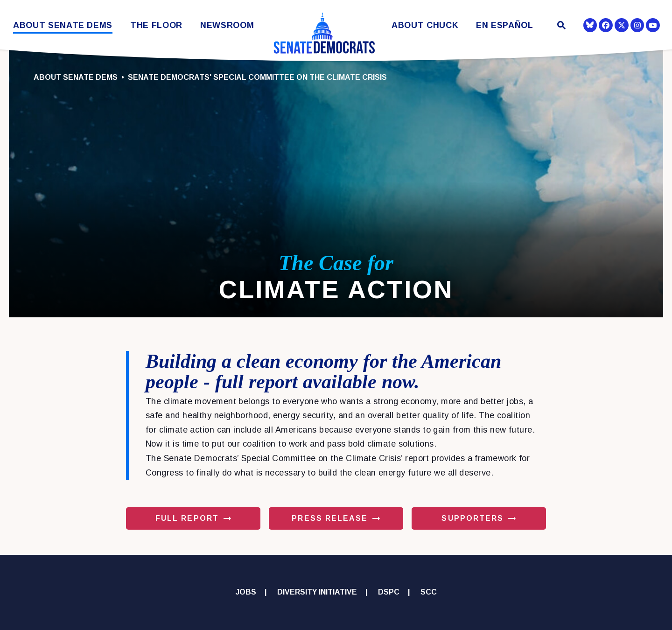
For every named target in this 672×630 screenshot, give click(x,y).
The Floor (156, 25)
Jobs (246, 592)
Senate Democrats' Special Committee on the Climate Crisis (257, 77)
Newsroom (227, 25)
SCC (429, 592)
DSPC (389, 592)
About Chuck (425, 25)
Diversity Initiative (317, 592)
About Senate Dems (63, 25)
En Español (505, 25)
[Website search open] (561, 26)
